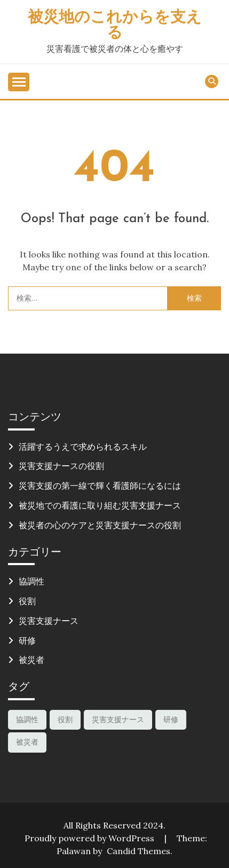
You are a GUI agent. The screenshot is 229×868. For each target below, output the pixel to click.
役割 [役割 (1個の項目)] (65, 720)
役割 (27, 601)
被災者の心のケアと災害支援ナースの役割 (100, 525)
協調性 (31, 581)
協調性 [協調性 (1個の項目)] (27, 720)
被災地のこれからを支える (115, 26)
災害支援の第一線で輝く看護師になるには (100, 486)
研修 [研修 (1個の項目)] (171, 720)
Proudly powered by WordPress (90, 838)
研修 (27, 640)
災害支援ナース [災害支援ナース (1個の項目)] (118, 720)
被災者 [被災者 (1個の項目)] (27, 742)
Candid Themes (139, 851)
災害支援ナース (49, 621)
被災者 (31, 660)
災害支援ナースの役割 (61, 466)
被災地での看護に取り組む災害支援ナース (100, 505)
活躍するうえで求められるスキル (83, 447)
